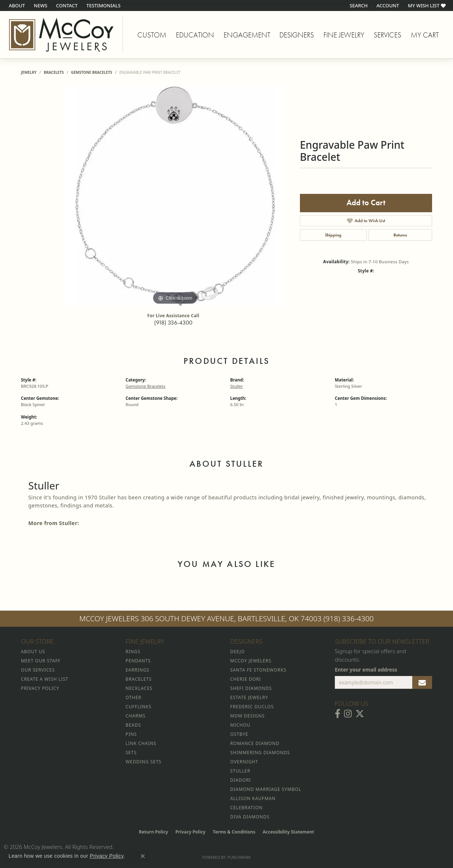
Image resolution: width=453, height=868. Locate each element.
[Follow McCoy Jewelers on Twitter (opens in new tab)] (360, 714)
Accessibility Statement (288, 832)
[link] (16, 6)
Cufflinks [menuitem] (138, 707)
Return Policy (153, 832)
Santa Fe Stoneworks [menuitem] (258, 670)
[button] (358, 6)
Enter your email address (366, 670)
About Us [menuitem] (33, 652)
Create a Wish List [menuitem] (45, 679)
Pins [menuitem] (131, 734)
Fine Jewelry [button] (344, 35)
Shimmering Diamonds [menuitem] (260, 753)
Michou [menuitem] (240, 725)
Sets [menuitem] (131, 753)
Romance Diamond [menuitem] (255, 743)
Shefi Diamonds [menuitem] (251, 688)
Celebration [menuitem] (246, 808)
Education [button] (195, 35)
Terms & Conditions (234, 832)
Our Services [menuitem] (38, 670)
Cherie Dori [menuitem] (246, 679)
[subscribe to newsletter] (422, 683)
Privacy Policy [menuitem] (40, 688)
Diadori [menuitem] (240, 780)
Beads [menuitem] (133, 725)
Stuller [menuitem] (240, 771)
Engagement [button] (247, 35)
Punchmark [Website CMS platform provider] (239, 857)
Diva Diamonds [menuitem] (250, 817)
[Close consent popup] (143, 856)
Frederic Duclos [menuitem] (252, 707)
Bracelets (54, 72)
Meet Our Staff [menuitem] (41, 661)
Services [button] (387, 35)
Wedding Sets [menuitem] (144, 762)
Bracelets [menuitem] (139, 679)
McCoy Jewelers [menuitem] (251, 661)
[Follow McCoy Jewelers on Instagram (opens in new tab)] (348, 714)
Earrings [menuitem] (137, 670)
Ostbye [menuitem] (239, 734)
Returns (400, 235)
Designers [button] (297, 35)
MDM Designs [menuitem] (247, 716)
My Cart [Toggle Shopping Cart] (425, 35)
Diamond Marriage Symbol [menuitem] (266, 789)
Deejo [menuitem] (238, 652)
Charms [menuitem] (135, 716)
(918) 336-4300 (173, 323)
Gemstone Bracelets (91, 72)
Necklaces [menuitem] (139, 688)
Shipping (333, 235)
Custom (152, 35)
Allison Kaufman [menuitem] (253, 798)
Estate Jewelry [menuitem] (249, 697)
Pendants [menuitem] (138, 661)
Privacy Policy (191, 832)
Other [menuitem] (133, 697)
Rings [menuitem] (133, 652)
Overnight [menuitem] (244, 762)
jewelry (29, 72)
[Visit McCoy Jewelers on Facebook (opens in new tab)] (338, 714)
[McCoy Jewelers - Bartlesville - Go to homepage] (61, 35)
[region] (175, 196)
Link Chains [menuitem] (141, 743)
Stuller (237, 386)
